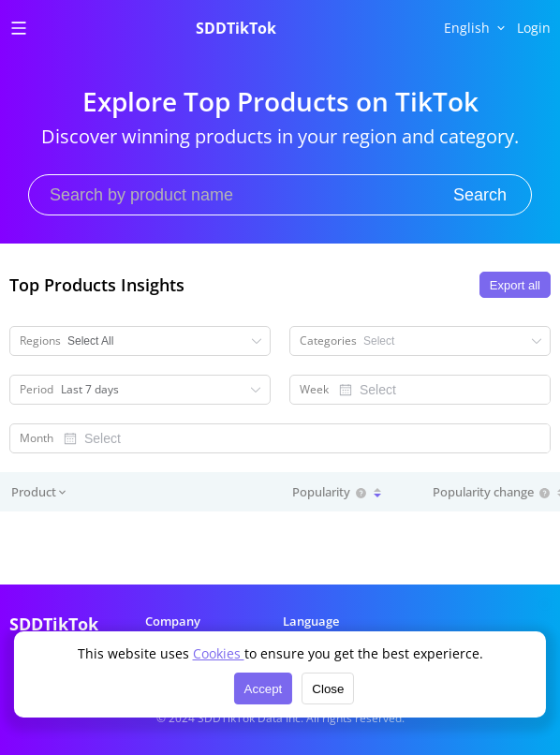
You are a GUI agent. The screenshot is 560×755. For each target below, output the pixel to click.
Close (328, 689)
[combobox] (439, 390)
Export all (515, 285)
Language (311, 621)
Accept (264, 689)
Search (480, 195)
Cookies (219, 653)
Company (173, 621)
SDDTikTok (236, 28)
